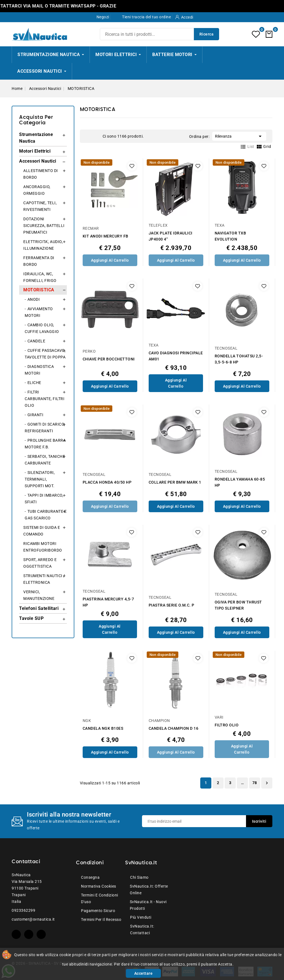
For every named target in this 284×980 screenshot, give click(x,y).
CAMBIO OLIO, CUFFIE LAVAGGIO (42, 328)
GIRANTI (35, 415)
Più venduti (141, 917)
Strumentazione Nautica (36, 138)
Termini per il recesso (101, 920)
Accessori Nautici (38, 161)
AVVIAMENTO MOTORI (39, 312)
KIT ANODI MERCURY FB (106, 236)
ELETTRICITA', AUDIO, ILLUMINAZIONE (43, 245)
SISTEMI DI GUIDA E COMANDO (42, 531)
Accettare (144, 973)
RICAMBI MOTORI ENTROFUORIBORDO (43, 547)
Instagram (41, 934)
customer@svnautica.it (33, 919)
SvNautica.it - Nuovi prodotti (148, 905)
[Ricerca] (159, 34)
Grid (89, 136)
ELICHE (34, 383)
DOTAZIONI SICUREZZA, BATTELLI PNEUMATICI (44, 226)
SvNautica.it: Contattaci (142, 930)
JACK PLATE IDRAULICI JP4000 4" (171, 236)
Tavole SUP (31, 618)
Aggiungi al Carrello (110, 260)
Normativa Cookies (99, 886)
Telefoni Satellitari (39, 608)
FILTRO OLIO (227, 725)
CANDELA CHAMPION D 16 (174, 728)
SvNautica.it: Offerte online (149, 890)
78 (255, 783)
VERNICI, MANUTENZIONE (39, 595)
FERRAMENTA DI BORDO (39, 261)
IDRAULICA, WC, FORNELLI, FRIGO (40, 277)
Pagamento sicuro (98, 911)
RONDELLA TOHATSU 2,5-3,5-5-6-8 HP (239, 359)
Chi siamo (139, 877)
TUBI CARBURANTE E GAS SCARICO (46, 515)
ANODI (34, 299)
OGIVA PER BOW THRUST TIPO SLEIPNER (238, 605)
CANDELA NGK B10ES (103, 728)
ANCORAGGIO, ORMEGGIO (37, 190)
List (97, 136)
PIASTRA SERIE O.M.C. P (172, 605)
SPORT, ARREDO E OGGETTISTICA (40, 563)
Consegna (90, 877)
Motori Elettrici (35, 151)
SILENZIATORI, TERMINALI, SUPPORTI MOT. (40, 479)
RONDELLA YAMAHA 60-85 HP (240, 482)
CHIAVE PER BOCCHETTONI (109, 359)
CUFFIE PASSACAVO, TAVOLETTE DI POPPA (45, 354)
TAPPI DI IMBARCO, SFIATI (44, 499)
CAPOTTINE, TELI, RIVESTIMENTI (40, 206)
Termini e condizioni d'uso (100, 898)
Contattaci (26, 862)
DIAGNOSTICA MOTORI (39, 370)
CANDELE (36, 341)
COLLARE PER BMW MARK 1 (175, 482)
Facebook (16, 934)
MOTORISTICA (39, 290)
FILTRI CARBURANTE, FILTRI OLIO (45, 399)
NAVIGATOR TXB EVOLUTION (230, 236)
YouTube (29, 934)
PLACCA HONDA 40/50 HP (107, 482)
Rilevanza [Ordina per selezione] (239, 136)
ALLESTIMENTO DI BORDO (41, 174)
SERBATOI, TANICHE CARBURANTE (45, 460)
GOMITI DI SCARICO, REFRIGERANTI (45, 428)
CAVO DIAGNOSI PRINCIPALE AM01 (176, 356)
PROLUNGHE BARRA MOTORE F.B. (45, 444)
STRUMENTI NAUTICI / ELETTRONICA (44, 579)
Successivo (267, 783)
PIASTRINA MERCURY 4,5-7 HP (108, 602)
